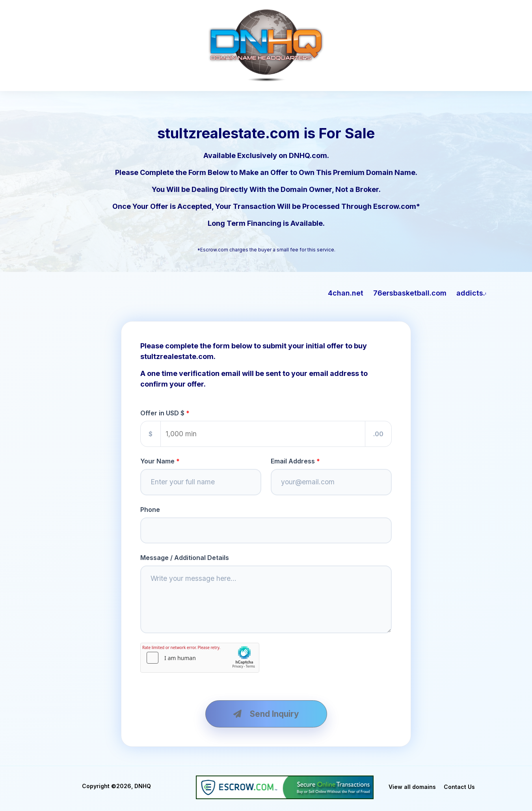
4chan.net (363, 293)
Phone (150, 510)
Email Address (293, 461)
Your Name (157, 461)
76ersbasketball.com (427, 293)
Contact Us (459, 787)
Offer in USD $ (162, 413)
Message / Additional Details (185, 558)
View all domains (412, 787)
